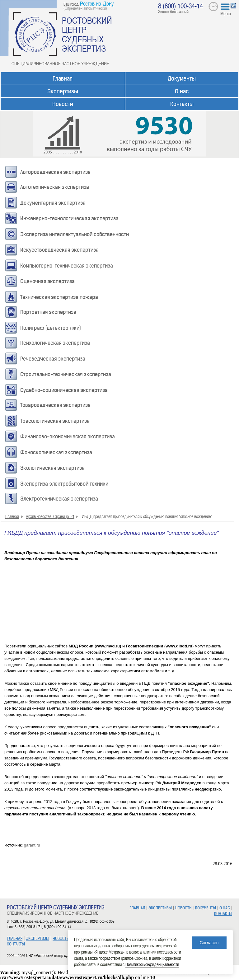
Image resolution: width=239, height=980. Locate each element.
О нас (182, 91)
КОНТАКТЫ (16, 944)
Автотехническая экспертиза (55, 187)
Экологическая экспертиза (52, 468)
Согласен (209, 943)
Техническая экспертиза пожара (59, 297)
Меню (226, 13)
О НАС (225, 908)
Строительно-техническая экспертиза (66, 374)
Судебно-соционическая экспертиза (64, 390)
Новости (63, 104)
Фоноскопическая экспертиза (56, 452)
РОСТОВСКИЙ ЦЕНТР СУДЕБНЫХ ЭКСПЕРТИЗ (87, 34)
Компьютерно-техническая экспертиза (67, 266)
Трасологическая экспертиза (55, 421)
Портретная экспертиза (48, 312)
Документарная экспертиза (53, 203)
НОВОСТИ (61, 938)
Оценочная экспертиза (47, 281)
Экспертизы (63, 91)
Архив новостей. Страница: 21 (50, 516)
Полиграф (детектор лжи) (51, 328)
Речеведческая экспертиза (53, 359)
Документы (182, 79)
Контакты (182, 104)
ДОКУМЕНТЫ (205, 908)
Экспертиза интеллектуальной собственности (75, 234)
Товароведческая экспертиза (55, 405)
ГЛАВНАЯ (15, 938)
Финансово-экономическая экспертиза (68, 436)
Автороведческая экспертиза (55, 172)
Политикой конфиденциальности (152, 964)
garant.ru (32, 845)
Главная (63, 79)
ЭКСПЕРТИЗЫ (37, 938)
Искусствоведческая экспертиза (59, 250)
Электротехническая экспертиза (59, 499)
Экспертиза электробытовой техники (64, 484)
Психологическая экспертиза (55, 343)
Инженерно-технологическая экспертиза (69, 218)
